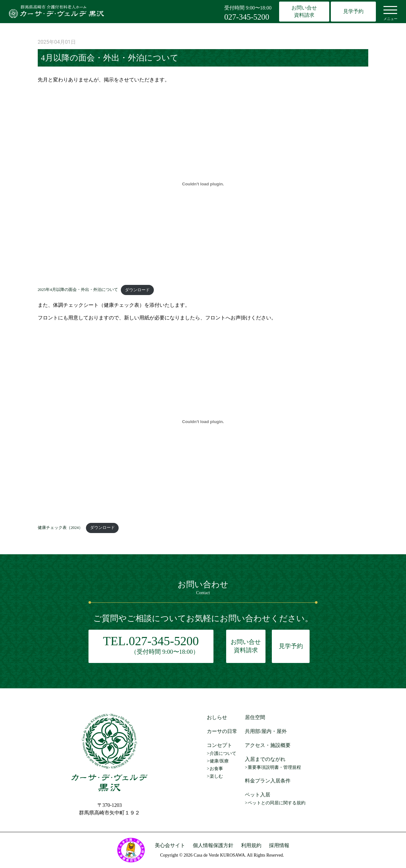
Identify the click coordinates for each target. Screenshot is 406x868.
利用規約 (251, 845)
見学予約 (353, 11)
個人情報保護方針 (213, 845)
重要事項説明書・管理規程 (274, 767)
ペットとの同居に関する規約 (277, 803)
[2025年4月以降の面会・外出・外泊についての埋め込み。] (203, 184)
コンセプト (219, 745)
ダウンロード (137, 290)
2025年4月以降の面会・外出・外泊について (78, 290)
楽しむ (216, 776)
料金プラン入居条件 (268, 781)
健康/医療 (219, 761)
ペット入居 (258, 795)
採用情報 (279, 845)
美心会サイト (170, 845)
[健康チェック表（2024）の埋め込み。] (203, 422)
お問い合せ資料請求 (304, 11)
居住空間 (255, 717)
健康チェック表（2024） (60, 528)
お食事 (216, 769)
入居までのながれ (265, 759)
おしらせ (217, 717)
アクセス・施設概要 (268, 745)
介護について (223, 753)
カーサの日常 (222, 731)
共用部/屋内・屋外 (266, 731)
